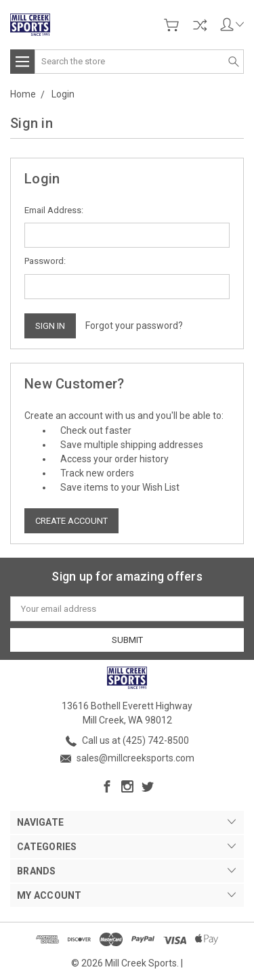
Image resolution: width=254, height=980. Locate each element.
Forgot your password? (134, 326)
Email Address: (54, 210)
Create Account (71, 521)
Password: (45, 261)
